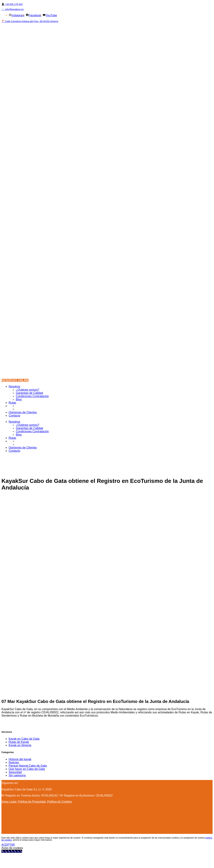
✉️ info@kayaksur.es (13, 9)
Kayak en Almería (20, 745)
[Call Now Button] (12, 851)
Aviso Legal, (10, 802)
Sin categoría (17, 775)
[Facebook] (19, 783)
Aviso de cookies (12, 848)
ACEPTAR (8, 845)
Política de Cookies (59, 802)
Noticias (14, 762)
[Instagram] (21, 783)
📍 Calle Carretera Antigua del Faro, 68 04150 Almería (30, 21)
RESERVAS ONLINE (15, 380)
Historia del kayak (20, 759)
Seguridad (15, 772)
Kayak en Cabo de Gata (24, 739)
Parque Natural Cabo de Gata (28, 766)
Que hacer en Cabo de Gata (27, 769)
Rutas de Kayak (19, 742)
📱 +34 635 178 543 (12, 4)
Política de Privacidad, (32, 802)
